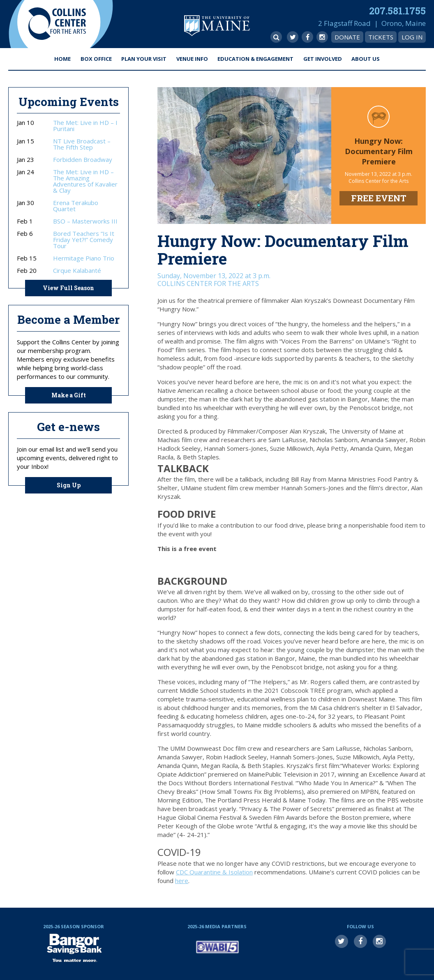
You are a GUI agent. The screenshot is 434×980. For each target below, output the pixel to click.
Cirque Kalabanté (77, 271)
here (182, 881)
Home (62, 59)
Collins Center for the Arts (57, 24)
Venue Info (192, 59)
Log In (412, 37)
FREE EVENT (379, 198)
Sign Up (69, 485)
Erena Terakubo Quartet (76, 206)
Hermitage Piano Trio (84, 258)
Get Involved (323, 59)
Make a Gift (69, 395)
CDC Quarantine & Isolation (214, 872)
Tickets (381, 37)
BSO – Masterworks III (85, 221)
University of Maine (217, 26)
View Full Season (68, 288)
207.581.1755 (397, 11)
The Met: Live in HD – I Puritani (85, 126)
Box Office (96, 59)
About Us (366, 59)
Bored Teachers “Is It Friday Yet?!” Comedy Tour (84, 240)
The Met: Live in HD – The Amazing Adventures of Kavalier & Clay (85, 181)
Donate (347, 37)
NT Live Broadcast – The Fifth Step (82, 144)
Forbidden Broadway (83, 160)
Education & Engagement (255, 59)
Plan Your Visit (144, 59)
